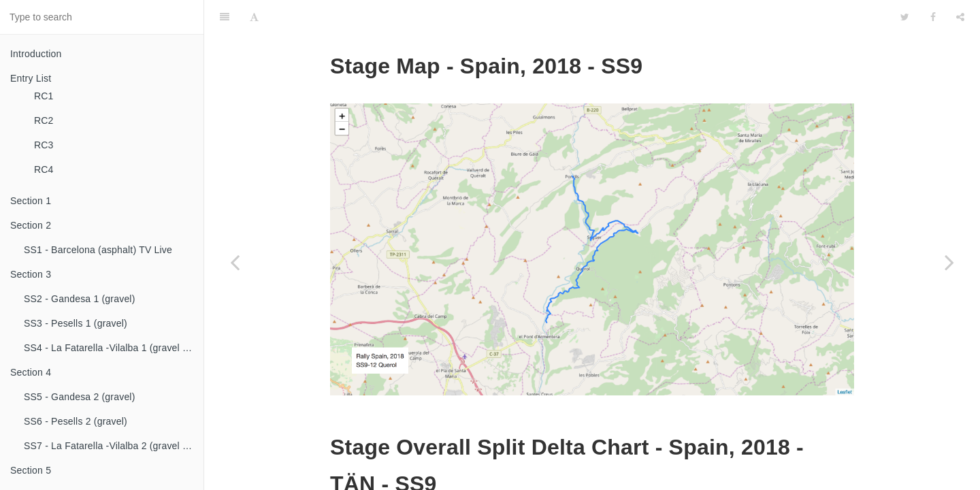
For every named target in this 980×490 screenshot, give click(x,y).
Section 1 (31, 201)
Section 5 (31, 470)
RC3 (44, 145)
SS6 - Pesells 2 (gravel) (76, 421)
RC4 (44, 169)
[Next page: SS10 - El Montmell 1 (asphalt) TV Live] (949, 262)
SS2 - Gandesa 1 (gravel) (80, 299)
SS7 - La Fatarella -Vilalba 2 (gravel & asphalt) (114, 446)
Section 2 (31, 225)
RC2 (44, 120)
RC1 (44, 96)
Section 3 (31, 274)
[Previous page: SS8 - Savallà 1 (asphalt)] (235, 262)
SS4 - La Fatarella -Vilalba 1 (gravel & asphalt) (114, 348)
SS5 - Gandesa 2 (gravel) (80, 397)
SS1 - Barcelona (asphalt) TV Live (98, 250)
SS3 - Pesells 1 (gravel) (76, 323)
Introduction (36, 54)
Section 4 (31, 372)
